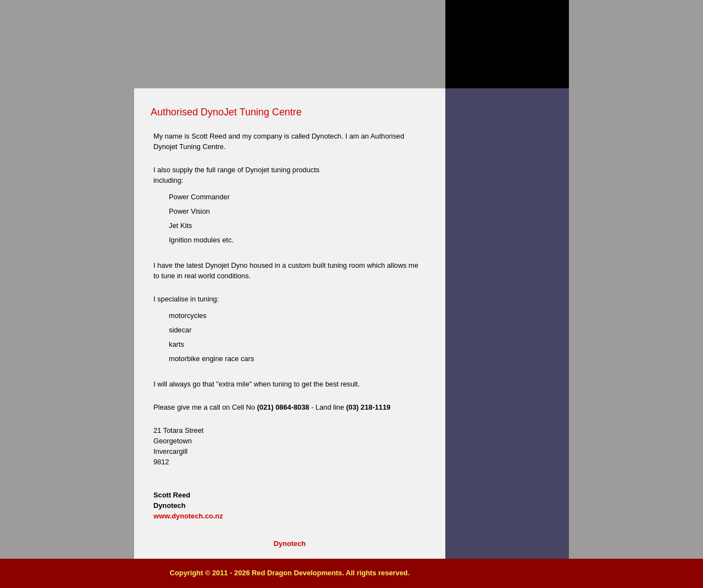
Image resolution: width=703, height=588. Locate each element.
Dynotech (290, 544)
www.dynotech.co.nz (188, 516)
